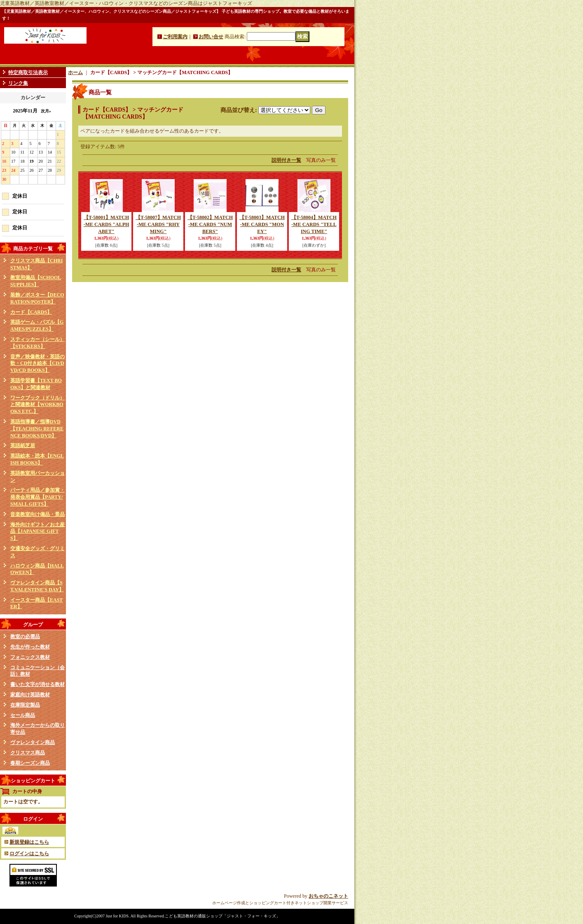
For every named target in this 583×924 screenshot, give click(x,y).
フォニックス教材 (30, 657)
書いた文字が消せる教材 (37, 684)
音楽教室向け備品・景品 (37, 514)
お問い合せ (211, 37)
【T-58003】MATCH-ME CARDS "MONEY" (262, 224)
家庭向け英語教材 (30, 695)
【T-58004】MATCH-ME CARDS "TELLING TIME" (314, 224)
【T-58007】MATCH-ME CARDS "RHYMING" (158, 224)
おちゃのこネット (328, 896)
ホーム (75, 72)
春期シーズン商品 (30, 763)
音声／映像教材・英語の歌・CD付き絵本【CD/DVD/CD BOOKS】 (37, 364)
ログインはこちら (29, 854)
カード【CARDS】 (31, 312)
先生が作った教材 (30, 647)
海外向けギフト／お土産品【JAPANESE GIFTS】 (37, 532)
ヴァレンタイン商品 (33, 742)
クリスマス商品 (28, 753)
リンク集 (18, 83)
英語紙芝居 (23, 446)
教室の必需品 (25, 637)
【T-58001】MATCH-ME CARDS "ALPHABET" (107, 224)
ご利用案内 (175, 37)
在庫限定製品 (25, 705)
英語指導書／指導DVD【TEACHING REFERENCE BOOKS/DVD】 (37, 429)
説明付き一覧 (286, 160)
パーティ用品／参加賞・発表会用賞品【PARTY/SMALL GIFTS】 (37, 497)
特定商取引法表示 (28, 72)
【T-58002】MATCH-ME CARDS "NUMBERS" (210, 224)
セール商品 (23, 715)
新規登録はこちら (29, 842)
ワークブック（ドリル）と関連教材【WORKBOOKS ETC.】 (37, 405)
